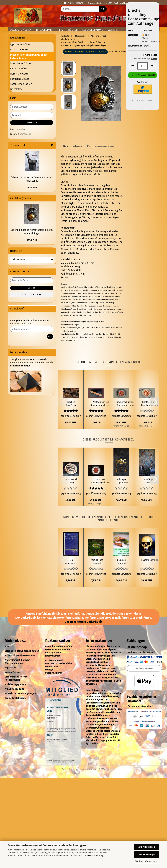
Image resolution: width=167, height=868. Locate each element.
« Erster (68, 52)
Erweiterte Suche (32, 295)
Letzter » (102, 52)
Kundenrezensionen (101, 146)
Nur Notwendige (147, 855)
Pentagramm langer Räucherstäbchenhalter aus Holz (102, 404)
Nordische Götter (20, 74)
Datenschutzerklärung (93, 856)
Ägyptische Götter (20, 44)
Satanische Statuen (21, 84)
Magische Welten (21, 30)
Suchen (32, 288)
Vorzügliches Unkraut (97, 562)
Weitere (113, 30)
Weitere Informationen (147, 861)
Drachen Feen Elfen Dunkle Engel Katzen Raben (29, 57)
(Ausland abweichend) (151, 41)
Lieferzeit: (133, 35)
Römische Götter (19, 79)
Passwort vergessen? (21, 134)
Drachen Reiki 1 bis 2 (71, 404)
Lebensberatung (93, 30)
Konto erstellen (18, 129)
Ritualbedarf (45, 30)
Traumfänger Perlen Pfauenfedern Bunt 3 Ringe (148, 481)
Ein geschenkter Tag (71, 562)
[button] (133, 66)
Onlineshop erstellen (72, 769)
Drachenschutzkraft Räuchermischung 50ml (126, 404)
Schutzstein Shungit (20, 366)
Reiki (61, 30)
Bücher (73, 30)
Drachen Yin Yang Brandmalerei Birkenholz (72, 481)
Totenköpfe (16, 89)
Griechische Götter (21, 63)
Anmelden (32, 123)
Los (50, 337)
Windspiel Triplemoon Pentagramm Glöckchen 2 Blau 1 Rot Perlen (122, 481)
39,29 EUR (32, 187)
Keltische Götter (19, 68)
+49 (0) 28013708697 (73, 3)
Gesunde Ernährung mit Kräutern (121, 562)
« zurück (79, 52)
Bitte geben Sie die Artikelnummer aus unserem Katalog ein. (30, 322)
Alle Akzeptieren (147, 847)
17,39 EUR (32, 240)
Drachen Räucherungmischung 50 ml (101, 481)
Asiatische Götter (20, 50)
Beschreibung (73, 146)
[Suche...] (103, 9)
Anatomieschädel (150, 560)
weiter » (90, 52)
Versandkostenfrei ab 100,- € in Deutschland (108, 3)
